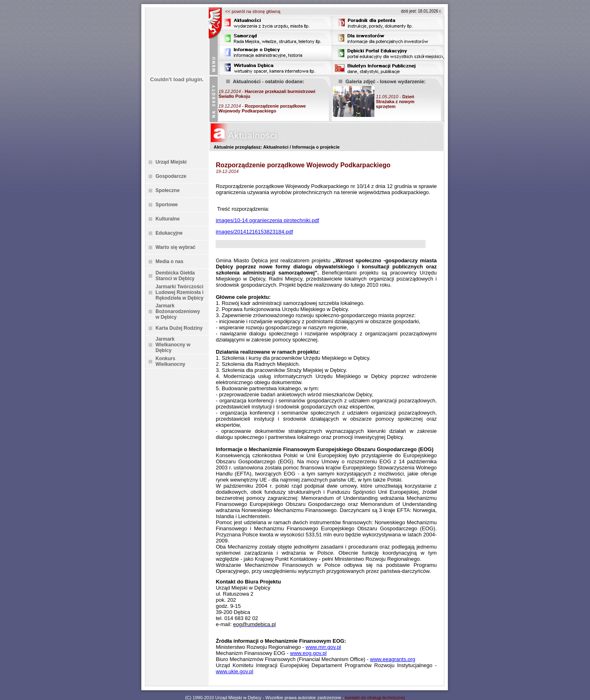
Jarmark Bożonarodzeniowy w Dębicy (178, 311)
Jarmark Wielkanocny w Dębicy (173, 345)
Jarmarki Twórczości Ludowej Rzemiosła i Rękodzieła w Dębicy (179, 292)
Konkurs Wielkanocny (170, 361)
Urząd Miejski (171, 162)
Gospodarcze (171, 176)
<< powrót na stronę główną (253, 11)
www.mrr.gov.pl (323, 647)
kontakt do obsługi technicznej (375, 698)
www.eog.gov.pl (308, 653)
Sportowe (167, 205)
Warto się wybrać (175, 247)
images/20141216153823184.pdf (254, 232)
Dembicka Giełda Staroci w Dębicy (175, 276)
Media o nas (170, 261)
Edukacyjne (169, 233)
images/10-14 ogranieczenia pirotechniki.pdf (267, 220)
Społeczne (167, 190)
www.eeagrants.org (392, 659)
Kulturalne (167, 219)
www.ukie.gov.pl (234, 671)
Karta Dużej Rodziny (179, 328)
